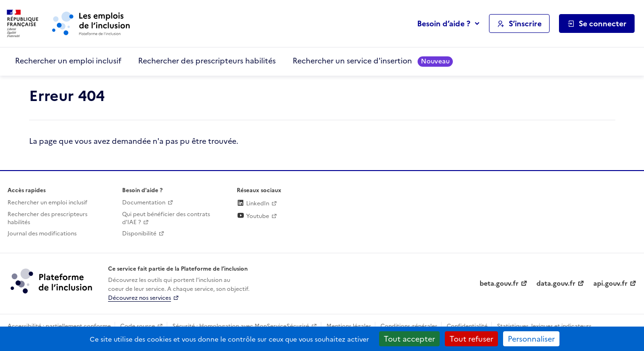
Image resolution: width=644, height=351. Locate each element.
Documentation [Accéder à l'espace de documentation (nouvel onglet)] (144, 203)
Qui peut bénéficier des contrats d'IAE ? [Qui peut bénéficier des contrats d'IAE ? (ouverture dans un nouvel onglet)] (166, 218)
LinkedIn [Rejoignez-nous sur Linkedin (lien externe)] (253, 203)
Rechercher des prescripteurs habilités (207, 61)
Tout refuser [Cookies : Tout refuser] (471, 339)
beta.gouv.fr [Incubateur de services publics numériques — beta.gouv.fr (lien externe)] (499, 284)
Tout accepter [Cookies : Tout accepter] (409, 339)
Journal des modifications (42, 234)
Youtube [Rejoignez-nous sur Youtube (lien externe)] (253, 216)
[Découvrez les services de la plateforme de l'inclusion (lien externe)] (52, 281)
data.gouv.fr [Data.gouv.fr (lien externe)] (556, 284)
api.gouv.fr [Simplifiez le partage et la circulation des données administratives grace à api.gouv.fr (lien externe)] (610, 284)
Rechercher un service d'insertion (373, 61)
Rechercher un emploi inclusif (68, 61)
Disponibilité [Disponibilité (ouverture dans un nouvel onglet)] (139, 234)
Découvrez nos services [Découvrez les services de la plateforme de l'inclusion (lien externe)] (140, 298)
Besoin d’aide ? (444, 23)
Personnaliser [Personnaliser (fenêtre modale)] (531, 339)
